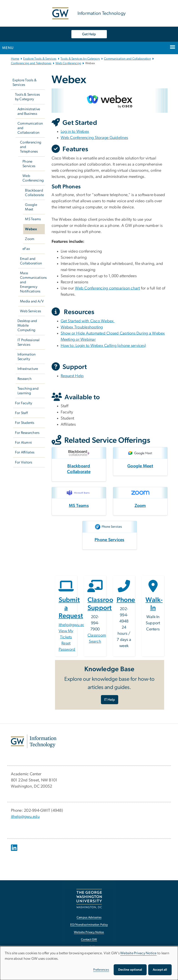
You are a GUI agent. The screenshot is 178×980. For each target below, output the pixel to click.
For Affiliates (25, 452)
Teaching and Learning (28, 391)
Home (15, 59)
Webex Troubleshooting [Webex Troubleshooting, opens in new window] (82, 327)
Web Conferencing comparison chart (108, 288)
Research (25, 379)
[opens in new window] (15, 851)
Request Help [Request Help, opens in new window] (72, 376)
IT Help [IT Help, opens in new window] (110, 700)
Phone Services (29, 164)
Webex (31, 229)
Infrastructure (28, 369)
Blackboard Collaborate (34, 193)
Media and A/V (32, 301)
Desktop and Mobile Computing (27, 325)
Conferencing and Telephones (31, 63)
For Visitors (24, 462)
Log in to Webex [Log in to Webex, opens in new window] (75, 132)
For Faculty (24, 403)
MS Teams (33, 219)
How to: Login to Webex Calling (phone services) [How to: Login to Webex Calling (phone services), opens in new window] (103, 346)
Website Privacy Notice (138, 953)
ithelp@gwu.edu (73, 625)
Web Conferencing (68, 63)
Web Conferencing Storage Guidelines (94, 138)
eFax (26, 249)
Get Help (89, 34)
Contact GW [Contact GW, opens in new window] (89, 940)
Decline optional (130, 970)
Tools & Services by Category (80, 59)
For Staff (21, 413)
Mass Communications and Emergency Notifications (32, 282)
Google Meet (31, 207)
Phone (126, 600)
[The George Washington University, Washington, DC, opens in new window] (89, 899)
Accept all (160, 970)
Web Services (30, 311)
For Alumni (24, 443)
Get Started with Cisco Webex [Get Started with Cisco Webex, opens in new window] (88, 321)
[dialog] (89, 963)
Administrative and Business (29, 111)
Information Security (27, 357)
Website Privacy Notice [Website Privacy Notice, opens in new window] (89, 932)
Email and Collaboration (31, 261)
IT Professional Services (29, 342)
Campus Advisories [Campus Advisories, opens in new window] (89, 917)
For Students (25, 423)
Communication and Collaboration (127, 59)
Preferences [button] (101, 970)
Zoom (30, 239)
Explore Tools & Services (40, 59)
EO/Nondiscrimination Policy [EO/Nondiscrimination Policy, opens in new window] (89, 925)
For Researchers (27, 433)
